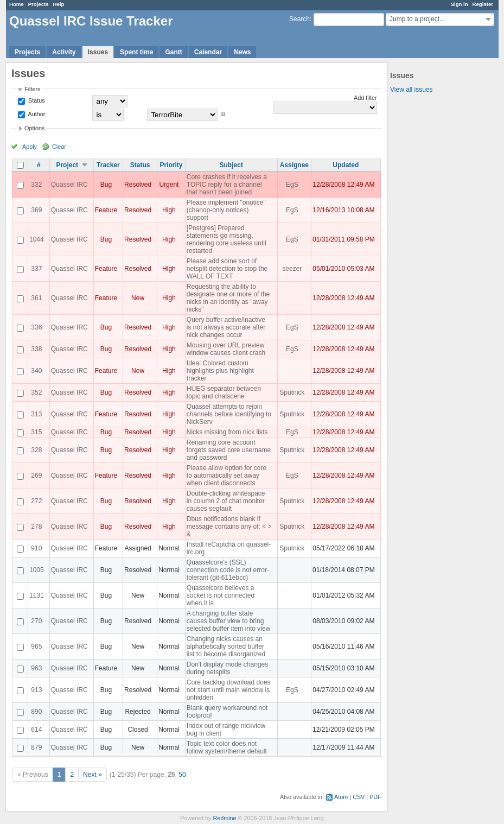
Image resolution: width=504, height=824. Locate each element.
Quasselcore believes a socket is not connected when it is (221, 595)
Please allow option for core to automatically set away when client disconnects (227, 476)
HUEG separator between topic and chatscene (224, 392)
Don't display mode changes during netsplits (227, 668)
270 (36, 621)
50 (182, 775)
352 (36, 392)
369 (36, 210)
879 (36, 747)
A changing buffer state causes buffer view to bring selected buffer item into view (229, 621)
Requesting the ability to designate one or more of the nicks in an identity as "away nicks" (228, 298)
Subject (231, 165)
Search (299, 19)
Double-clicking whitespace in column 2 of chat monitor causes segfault (226, 501)
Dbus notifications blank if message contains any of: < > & (229, 527)
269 (36, 476)
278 (36, 527)
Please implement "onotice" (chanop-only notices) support (226, 210)
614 (36, 730)
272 (36, 501)
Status (36, 100)
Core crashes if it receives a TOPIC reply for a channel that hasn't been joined (227, 185)
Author (36, 114)
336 (36, 327)
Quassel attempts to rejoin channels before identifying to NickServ (229, 414)
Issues (98, 52)
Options (34, 128)
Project (67, 165)
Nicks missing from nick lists (227, 432)
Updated (346, 165)
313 (36, 414)
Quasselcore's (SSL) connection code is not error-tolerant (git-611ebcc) (228, 570)
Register (483, 4)
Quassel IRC (69, 185)
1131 (37, 595)
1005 (37, 570)
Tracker (108, 165)
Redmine (224, 818)
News (242, 52)
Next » (92, 775)
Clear (59, 147)
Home (17, 4)
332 (36, 185)
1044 (37, 239)
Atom (341, 797)
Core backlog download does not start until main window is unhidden (229, 690)
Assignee (294, 165)
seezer (292, 269)
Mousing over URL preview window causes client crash (226, 349)
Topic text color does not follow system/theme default (227, 747)
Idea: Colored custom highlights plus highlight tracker (220, 371)
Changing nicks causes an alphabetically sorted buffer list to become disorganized (226, 646)
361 (36, 298)
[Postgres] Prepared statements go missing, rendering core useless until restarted (227, 239)
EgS (292, 185)
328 (36, 450)
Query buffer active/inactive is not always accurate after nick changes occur (226, 327)
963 (36, 668)
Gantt (173, 52)
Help (59, 4)
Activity (64, 52)
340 (36, 371)
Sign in (460, 4)
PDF (375, 797)
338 (36, 349)
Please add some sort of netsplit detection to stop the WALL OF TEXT (227, 269)
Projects (39, 4)
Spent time (136, 52)
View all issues (411, 90)
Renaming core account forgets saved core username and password (229, 450)
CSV (359, 797)
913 (36, 690)
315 (36, 432)
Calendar (208, 52)
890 (36, 712)
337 (36, 269)
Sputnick (292, 392)
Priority (171, 165)
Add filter (365, 98)
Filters (32, 89)
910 (36, 548)
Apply (30, 147)
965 (36, 646)
